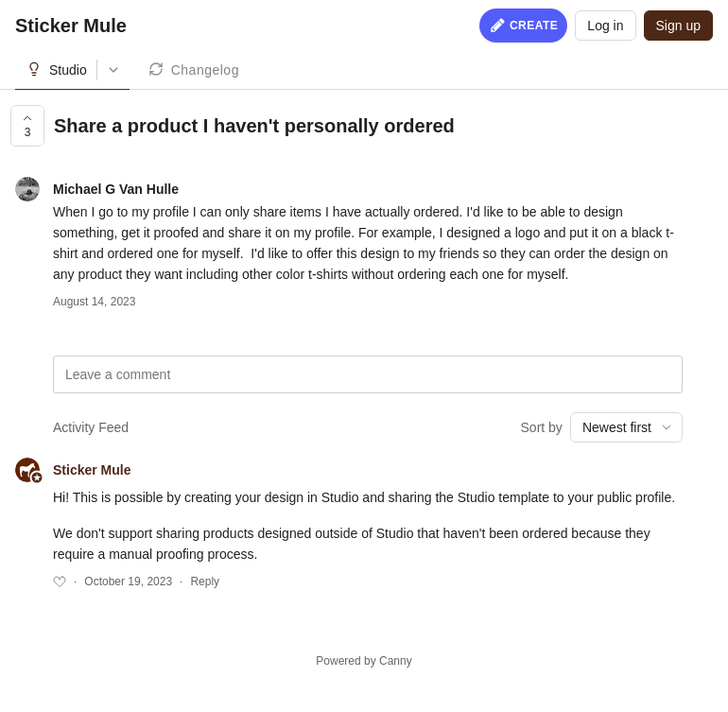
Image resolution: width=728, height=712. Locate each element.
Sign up (678, 26)
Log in (605, 26)
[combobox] (626, 427)
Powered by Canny (364, 661)
